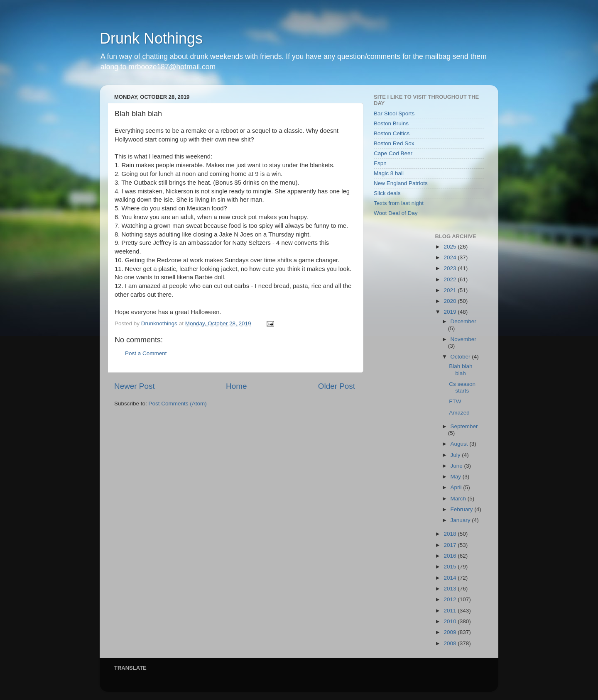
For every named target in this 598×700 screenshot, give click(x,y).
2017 (451, 545)
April (457, 487)
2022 (451, 279)
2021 (451, 290)
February (463, 509)
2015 (451, 567)
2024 (451, 257)
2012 (451, 599)
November (463, 339)
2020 (451, 301)
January (461, 520)
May (457, 477)
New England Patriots (401, 183)
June (457, 466)
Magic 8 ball (389, 173)
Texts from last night (399, 203)
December (463, 321)
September (464, 426)
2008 (451, 643)
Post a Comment (146, 353)
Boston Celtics (392, 133)
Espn (380, 163)
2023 (451, 268)
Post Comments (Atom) (178, 404)
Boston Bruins (391, 123)
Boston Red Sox (394, 143)
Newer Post (135, 386)
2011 (451, 611)
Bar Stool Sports (394, 113)
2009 (451, 632)
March (459, 499)
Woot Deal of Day (396, 213)
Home (236, 386)
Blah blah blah (461, 370)
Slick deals (387, 193)
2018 (451, 534)
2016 (451, 556)
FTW (455, 401)
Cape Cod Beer (393, 153)
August (460, 444)
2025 (451, 247)
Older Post (337, 386)
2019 (451, 312)
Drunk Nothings (151, 38)
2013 (451, 589)
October (461, 357)
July (456, 455)
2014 (451, 578)
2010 (451, 621)
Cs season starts (462, 387)
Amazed (459, 413)
